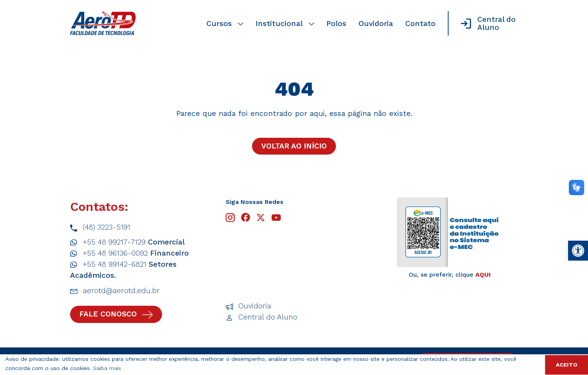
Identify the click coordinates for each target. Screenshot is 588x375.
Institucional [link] (285, 24)
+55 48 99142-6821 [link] (123, 269)
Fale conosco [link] (116, 314)
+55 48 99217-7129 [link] (127, 242)
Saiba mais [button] (107, 368)
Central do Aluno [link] (261, 317)
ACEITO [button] (567, 365)
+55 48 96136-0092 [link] (129, 254)
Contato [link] (420, 24)
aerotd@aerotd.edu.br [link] (115, 291)
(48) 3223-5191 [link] (100, 227)
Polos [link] (336, 24)
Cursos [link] (225, 24)
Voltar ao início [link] (294, 146)
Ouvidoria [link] (376, 24)
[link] (578, 251)
